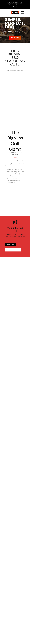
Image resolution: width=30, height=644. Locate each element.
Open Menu (23, 13)
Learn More (10, 244)
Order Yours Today (13, 250)
